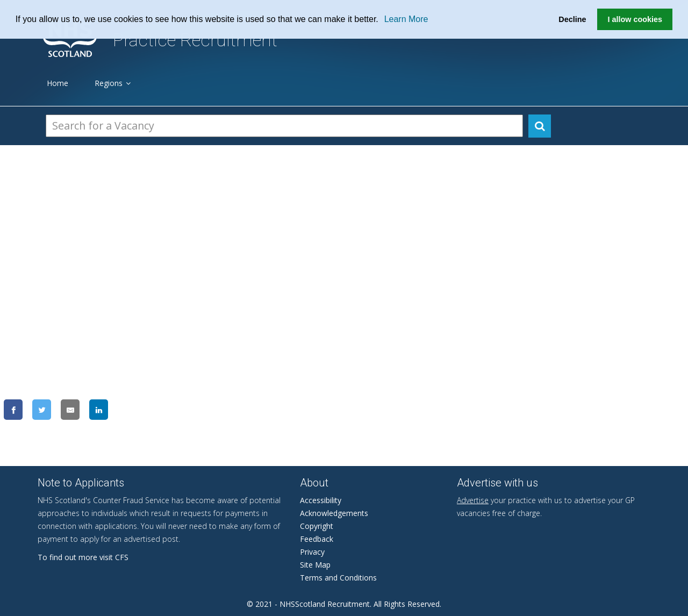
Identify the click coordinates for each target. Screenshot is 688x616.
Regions (113, 83)
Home (58, 83)
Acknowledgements (334, 513)
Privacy (312, 552)
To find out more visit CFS (83, 557)
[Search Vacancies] (284, 126)
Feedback (317, 539)
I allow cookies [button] (635, 19)
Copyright (317, 526)
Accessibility (321, 500)
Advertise (473, 500)
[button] (382, 20)
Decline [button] (572, 19)
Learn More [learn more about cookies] (406, 19)
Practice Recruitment (195, 40)
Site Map (315, 565)
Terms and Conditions (338, 578)
